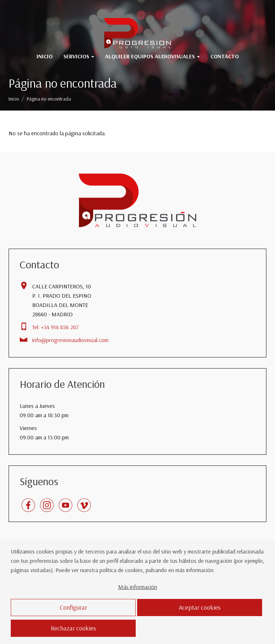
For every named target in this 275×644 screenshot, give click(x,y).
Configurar (73, 607)
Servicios (79, 56)
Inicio (45, 56)
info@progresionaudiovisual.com (70, 340)
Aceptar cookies (200, 607)
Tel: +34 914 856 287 (56, 327)
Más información (138, 587)
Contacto (225, 56)
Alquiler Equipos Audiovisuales (152, 56)
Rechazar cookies (73, 628)
